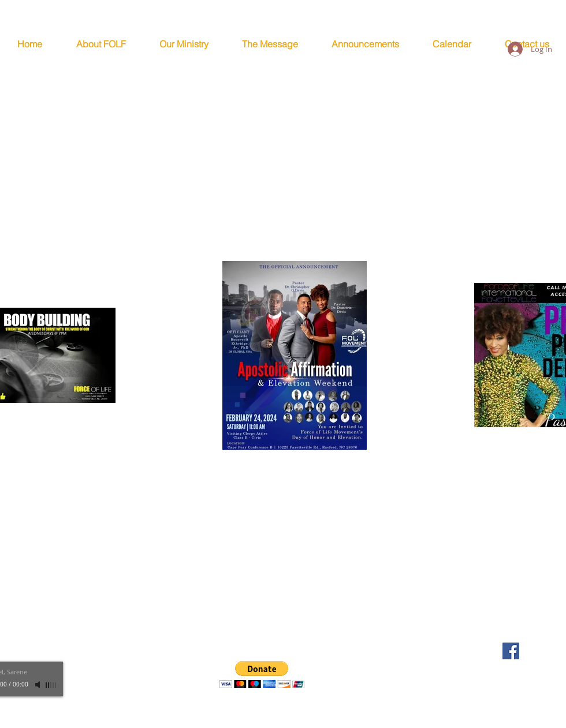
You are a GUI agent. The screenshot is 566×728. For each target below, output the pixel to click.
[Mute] (39, 685)
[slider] (51, 685)
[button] (262, 675)
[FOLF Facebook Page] (511, 651)
